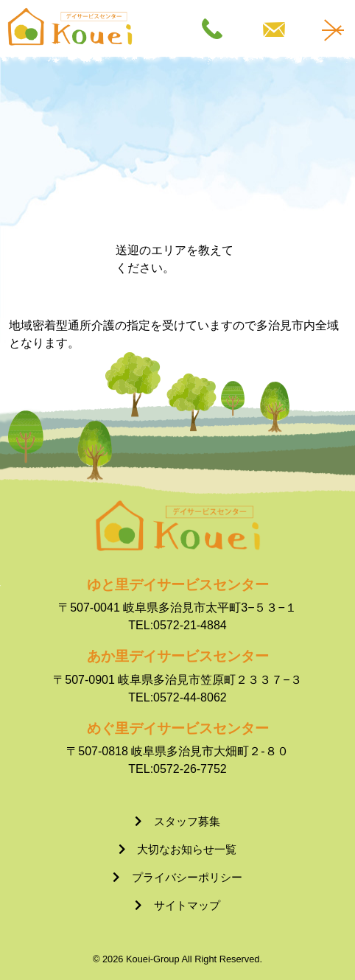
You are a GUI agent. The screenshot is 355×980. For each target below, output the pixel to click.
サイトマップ (187, 905)
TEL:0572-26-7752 (177, 769)
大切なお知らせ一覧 (187, 849)
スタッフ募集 (187, 821)
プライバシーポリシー (187, 877)
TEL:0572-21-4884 (177, 625)
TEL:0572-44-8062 (177, 697)
